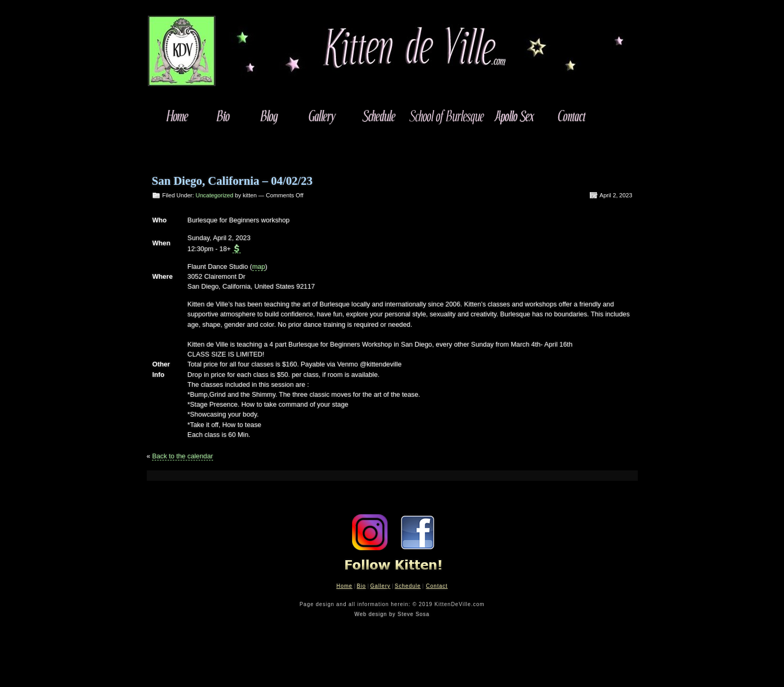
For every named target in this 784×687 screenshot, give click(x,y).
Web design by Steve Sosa (392, 614)
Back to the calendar (183, 456)
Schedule (408, 586)
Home (344, 586)
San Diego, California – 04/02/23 (232, 181)
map (259, 266)
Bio (361, 586)
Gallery (381, 586)
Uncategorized (215, 195)
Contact (437, 586)
